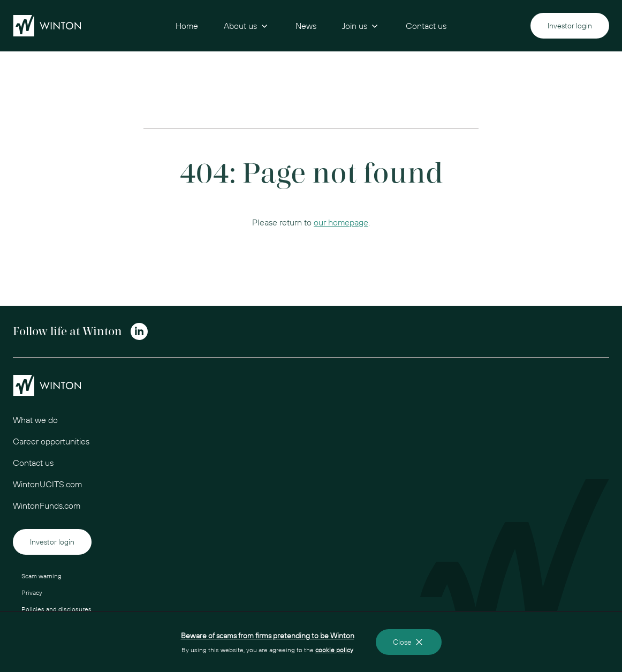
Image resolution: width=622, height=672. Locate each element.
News (306, 26)
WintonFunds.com (47, 505)
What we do (35, 420)
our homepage (341, 222)
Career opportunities (51, 441)
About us (247, 26)
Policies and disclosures (56, 609)
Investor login (570, 26)
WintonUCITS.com (47, 484)
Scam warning (41, 576)
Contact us (426, 26)
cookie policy (334, 650)
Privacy (32, 592)
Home (187, 26)
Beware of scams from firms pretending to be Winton (268, 636)
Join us (361, 26)
